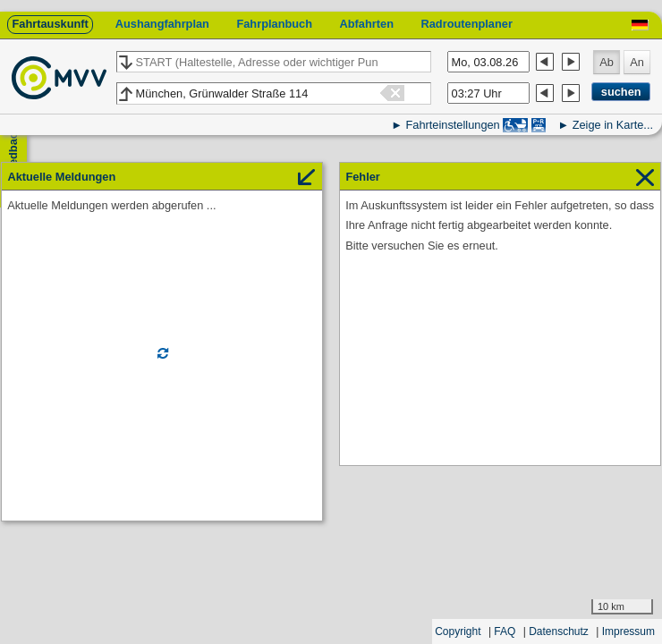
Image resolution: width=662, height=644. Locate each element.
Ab (607, 62)
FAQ (505, 631)
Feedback (13, 153)
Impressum (628, 631)
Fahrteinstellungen (452, 125)
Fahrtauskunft (50, 24)
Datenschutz (559, 631)
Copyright (458, 631)
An (637, 62)
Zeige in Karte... (613, 125)
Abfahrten (367, 24)
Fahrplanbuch (274, 24)
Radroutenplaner (466, 24)
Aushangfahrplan (162, 24)
